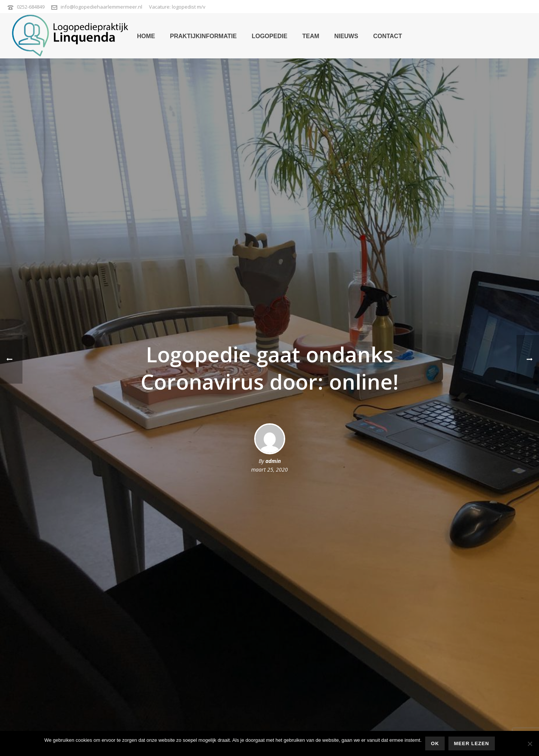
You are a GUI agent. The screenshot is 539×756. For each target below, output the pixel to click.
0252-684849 (31, 7)
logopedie (269, 36)
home (146, 36)
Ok (435, 743)
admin (273, 461)
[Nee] (530, 744)
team (311, 36)
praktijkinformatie (203, 36)
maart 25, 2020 (269, 470)
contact (388, 36)
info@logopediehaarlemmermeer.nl (101, 7)
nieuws (346, 36)
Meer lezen (472, 743)
